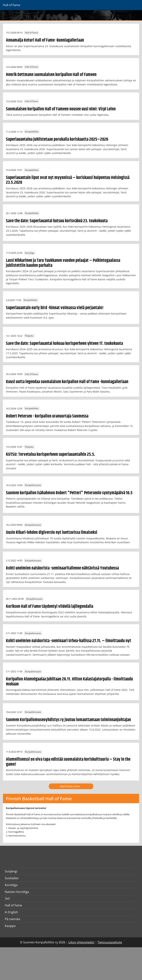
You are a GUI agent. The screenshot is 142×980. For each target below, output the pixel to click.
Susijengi (11, 871)
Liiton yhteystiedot (81, 942)
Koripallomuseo (33, 485)
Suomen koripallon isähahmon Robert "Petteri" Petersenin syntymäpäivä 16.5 (69, 493)
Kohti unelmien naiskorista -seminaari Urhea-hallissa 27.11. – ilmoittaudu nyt (69, 641)
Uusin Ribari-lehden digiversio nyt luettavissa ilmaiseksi (52, 533)
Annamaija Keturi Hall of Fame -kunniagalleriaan (45, 40)
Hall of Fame (31, 33)
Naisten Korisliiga (17, 892)
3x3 (7, 898)
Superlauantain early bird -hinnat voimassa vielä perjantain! (55, 308)
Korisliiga (30, 253)
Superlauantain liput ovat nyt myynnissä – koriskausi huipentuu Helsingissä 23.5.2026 (68, 180)
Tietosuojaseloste (110, 942)
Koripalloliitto (32, 132)
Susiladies (12, 878)
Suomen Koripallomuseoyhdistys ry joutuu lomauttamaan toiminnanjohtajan (68, 720)
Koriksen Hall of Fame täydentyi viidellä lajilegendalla (50, 606)
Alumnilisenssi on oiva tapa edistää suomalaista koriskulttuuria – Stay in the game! (68, 762)
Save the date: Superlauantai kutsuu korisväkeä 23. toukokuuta (57, 221)
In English (11, 912)
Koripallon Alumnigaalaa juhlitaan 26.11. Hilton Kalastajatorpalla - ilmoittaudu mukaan (69, 682)
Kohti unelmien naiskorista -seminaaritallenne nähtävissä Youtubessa (62, 568)
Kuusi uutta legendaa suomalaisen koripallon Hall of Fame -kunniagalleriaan (67, 382)
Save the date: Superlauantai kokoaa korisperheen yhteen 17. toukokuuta (64, 344)
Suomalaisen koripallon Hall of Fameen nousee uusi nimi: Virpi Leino (61, 109)
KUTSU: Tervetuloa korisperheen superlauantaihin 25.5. (51, 454)
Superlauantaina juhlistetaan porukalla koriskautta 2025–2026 (57, 139)
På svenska (12, 919)
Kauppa (10, 926)
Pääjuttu (29, 336)
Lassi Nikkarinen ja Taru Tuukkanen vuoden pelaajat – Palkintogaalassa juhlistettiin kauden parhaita (63, 263)
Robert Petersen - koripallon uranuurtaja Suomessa (47, 416)
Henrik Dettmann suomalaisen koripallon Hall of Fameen (51, 75)
